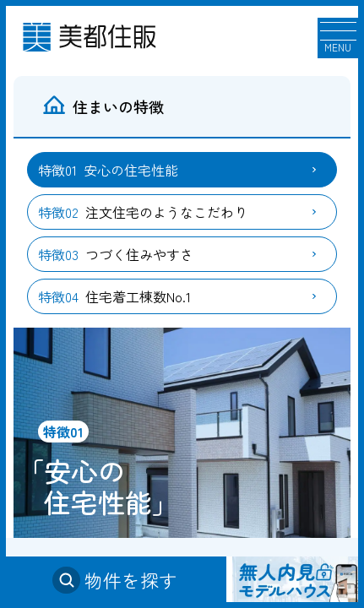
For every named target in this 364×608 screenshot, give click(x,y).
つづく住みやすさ (116, 254)
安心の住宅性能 (108, 170)
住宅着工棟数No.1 (114, 296)
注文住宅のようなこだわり (143, 212)
